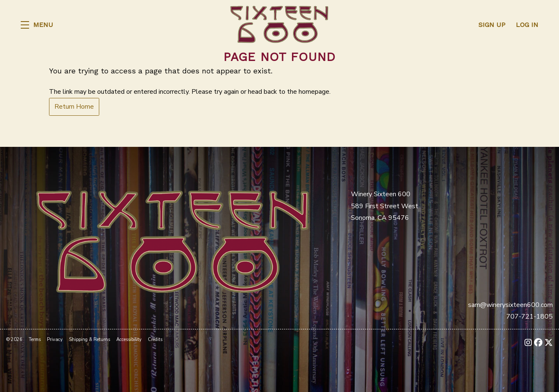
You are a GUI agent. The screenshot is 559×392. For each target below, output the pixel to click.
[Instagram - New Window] (528, 343)
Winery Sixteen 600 (279, 25)
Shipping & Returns (89, 340)
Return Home (74, 107)
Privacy (55, 340)
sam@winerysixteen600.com (510, 305)
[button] (37, 25)
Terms (35, 340)
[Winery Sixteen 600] (172, 241)
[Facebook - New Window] (538, 343)
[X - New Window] (549, 343)
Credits (155, 340)
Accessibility (129, 340)
